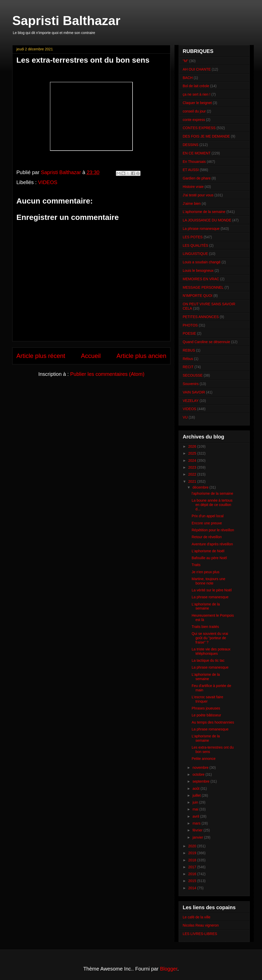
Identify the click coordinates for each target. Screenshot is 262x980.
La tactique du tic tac (208, 660)
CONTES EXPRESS (199, 128)
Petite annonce (204, 759)
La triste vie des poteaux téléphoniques (211, 651)
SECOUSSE (193, 375)
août (196, 788)
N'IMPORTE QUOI (198, 296)
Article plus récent (41, 356)
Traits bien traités (205, 627)
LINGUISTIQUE (195, 254)
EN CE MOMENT (197, 153)
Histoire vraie (193, 187)
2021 (193, 481)
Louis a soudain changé (202, 262)
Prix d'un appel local (208, 516)
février (198, 830)
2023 (193, 467)
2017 (193, 867)
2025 (193, 453)
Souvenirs (191, 384)
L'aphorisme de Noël (208, 551)
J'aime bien (192, 204)
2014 (193, 888)
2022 (193, 474)
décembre (201, 487)
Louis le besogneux (198, 271)
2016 (193, 874)
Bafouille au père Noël (209, 558)
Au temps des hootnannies (213, 722)
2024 (193, 460)
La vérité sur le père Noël (212, 590)
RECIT (188, 367)
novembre (201, 768)
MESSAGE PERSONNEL (203, 287)
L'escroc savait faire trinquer (207, 699)
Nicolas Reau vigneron (201, 925)
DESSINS (190, 145)
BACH (188, 78)
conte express (194, 120)
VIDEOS (48, 182)
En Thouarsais (194, 162)
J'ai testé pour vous (198, 195)
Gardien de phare (197, 178)
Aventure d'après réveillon (212, 544)
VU (185, 417)
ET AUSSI (191, 170)
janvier (198, 837)
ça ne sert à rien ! (196, 94)
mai (196, 809)
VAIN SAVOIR (194, 392)
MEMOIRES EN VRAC (201, 279)
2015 (193, 881)
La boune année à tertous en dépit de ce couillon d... (212, 505)
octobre (199, 774)
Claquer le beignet (197, 103)
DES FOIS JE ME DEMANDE (206, 136)
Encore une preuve (207, 523)
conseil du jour (194, 111)
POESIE (189, 333)
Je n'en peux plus (206, 572)
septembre (201, 781)
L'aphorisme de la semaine (204, 212)
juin (196, 802)
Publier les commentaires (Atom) (107, 374)
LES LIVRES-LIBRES (200, 934)
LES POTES (193, 237)
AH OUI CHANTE (197, 69)
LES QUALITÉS (195, 245)
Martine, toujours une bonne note (209, 581)
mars (197, 823)
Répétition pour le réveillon (213, 530)
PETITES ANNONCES (201, 317)
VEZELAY (191, 401)
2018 (193, 860)
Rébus (188, 359)
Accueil (91, 356)
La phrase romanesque (201, 229)
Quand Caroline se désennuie (206, 342)
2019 (193, 853)
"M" (185, 61)
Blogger (169, 969)
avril (196, 816)
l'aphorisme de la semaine (212, 493)
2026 (193, 446)
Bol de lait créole (196, 86)
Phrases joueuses (206, 708)
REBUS (189, 350)
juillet (197, 795)
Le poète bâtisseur (206, 715)
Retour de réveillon (207, 537)
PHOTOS (190, 325)
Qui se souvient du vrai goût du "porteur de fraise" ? (210, 638)
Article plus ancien (141, 356)
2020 (193, 846)
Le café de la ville (196, 917)
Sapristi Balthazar (66, 21)
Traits (196, 565)
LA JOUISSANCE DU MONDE (207, 220)
